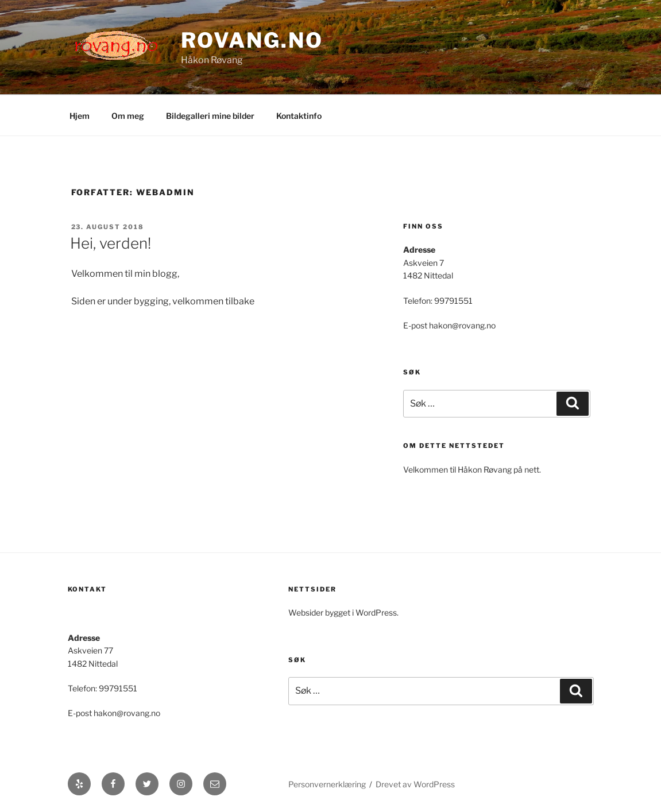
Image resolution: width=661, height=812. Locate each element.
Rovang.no (252, 40)
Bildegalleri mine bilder (210, 116)
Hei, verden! (111, 243)
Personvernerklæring (327, 784)
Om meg (128, 116)
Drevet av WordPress (415, 784)
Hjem (80, 116)
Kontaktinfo (299, 116)
